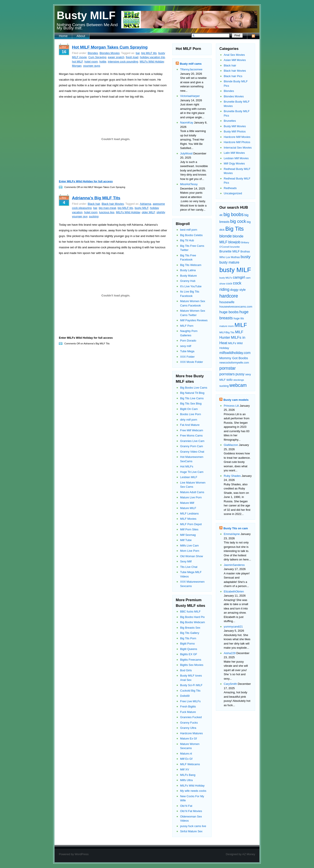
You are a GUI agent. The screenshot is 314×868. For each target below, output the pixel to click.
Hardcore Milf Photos (237, 142)
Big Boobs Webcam (193, 622)
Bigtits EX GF (189, 654)
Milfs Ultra (186, 780)
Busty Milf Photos (235, 131)
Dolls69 (185, 696)
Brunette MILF (230, 251)
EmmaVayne (232, 534)
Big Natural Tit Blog (192, 393)
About (81, 36)
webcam (238, 385)
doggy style (238, 290)
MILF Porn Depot (191, 524)
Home (63, 36)
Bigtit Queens (189, 649)
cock (229, 283)
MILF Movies (188, 519)
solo (229, 380)
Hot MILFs (187, 466)
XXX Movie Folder (192, 362)
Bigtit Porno (187, 644)
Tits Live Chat (189, 567)
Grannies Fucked (191, 717)
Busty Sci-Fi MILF (191, 685)
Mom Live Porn (190, 551)
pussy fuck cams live (193, 826)
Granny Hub (188, 281)
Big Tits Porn (188, 638)
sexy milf (186, 346)
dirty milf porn (189, 420)
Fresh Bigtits (188, 706)
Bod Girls (186, 670)
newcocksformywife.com (234, 363)
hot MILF (77, 62)
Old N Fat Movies (191, 811)
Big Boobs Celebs (191, 235)
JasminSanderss (234, 565)
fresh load (132, 57)
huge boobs (229, 312)
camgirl (239, 277)
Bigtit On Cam (189, 409)
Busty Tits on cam (236, 528)
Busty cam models (236, 400)
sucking (94, 216)
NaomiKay (187, 123)
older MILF (148, 212)
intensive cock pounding (123, 62)
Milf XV (185, 769)
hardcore (229, 296)
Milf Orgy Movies (234, 163)
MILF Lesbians (189, 514)
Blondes (93, 53)
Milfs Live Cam (189, 546)
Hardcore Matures (191, 733)
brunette (235, 247)
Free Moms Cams (191, 436)
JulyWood (186, 153)
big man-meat (107, 208)
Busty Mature (189, 276)
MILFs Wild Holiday (152, 62)
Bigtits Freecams (191, 660)
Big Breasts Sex (190, 628)
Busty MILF (86, 15)
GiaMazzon (231, 445)
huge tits (239, 318)
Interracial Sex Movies (238, 148)
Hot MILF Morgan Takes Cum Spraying (110, 47)
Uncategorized (233, 193)
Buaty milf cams (191, 64)
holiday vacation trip (152, 57)
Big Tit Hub (187, 240)
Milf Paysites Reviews (194, 320)
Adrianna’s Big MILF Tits (96, 198)
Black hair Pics (233, 76)
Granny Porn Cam (192, 446)
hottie (103, 62)
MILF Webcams (190, 764)
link (310, 800)
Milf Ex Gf (186, 759)
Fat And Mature (190, 425)
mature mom (227, 326)
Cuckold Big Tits (190, 691)
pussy (240, 374)
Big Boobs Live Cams (194, 388)
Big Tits (234, 229)
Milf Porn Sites (189, 529)
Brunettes (230, 121)
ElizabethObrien (234, 591)
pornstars (227, 374)
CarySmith (230, 684)
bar (138, 53)
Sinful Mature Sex (191, 831)
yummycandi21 (233, 627)
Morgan (77, 66)
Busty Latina (188, 270)
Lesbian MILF (189, 477)
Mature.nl (186, 754)
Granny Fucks (189, 723)
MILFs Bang (188, 775)
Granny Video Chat (192, 452)
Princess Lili (231, 406)
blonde (226, 236)
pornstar (228, 368)
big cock (238, 221)
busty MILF (142, 208)
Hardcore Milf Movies (237, 137)
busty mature (229, 262)
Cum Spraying (97, 57)
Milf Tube (186, 540)
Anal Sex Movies (234, 55)
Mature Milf (187, 503)
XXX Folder (187, 357)
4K (221, 215)
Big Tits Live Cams (192, 398)
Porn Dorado (188, 341)
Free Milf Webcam (192, 430)
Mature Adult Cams (192, 492)
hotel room (91, 62)
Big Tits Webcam (191, 265)
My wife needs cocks (193, 791)
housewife (227, 302)
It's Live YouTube (191, 286)
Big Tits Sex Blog (191, 404)
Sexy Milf (186, 561)
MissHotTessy (189, 184)
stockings (239, 380)
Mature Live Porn (191, 497)
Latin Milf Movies (234, 153)
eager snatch (116, 57)
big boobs (234, 215)
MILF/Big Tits (227, 332)
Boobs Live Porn (190, 414)
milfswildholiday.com (235, 353)
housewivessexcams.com (236, 307)
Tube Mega (187, 351)
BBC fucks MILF (190, 612)
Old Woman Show (192, 556)
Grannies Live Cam (192, 441)
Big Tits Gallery (190, 633)
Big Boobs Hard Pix (192, 617)
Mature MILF (188, 508)
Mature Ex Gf (189, 739)
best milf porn (189, 230)
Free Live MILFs (190, 701)
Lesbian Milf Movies (236, 158)
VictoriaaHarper (190, 96)
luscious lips (107, 212)
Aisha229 (230, 653)
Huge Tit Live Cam (192, 472)
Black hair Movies (113, 204)
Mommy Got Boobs (234, 358)
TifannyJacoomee (191, 69)
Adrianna (145, 204)
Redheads (230, 188)
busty (246, 257)
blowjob (234, 242)
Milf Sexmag (188, 535)
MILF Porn (187, 326)
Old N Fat (186, 806)
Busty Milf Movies (235, 126)
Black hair (94, 204)
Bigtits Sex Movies (192, 665)
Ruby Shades (232, 476)
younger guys (92, 66)
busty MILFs (226, 278)
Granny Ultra (188, 728)
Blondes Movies (109, 53)
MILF (241, 325)
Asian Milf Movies (235, 60)
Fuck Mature (188, 712)
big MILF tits (149, 53)
